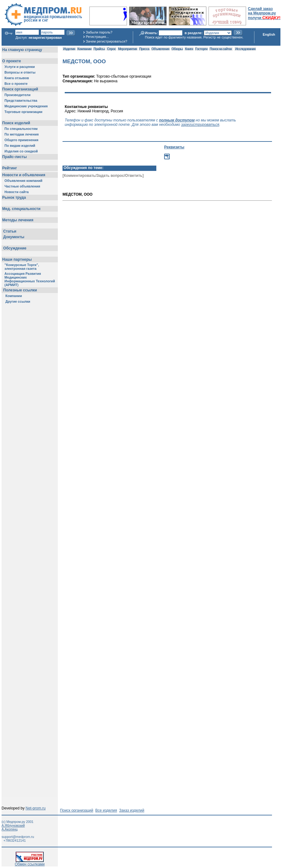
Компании (84, 49)
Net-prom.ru (36, 808)
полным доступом (177, 120)
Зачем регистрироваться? (107, 41)
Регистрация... (97, 37)
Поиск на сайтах (221, 49)
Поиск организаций (77, 810)
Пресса (144, 49)
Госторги (201, 49)
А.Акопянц (10, 829)
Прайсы (99, 49)
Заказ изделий (132, 810)
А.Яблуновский (13, 825)
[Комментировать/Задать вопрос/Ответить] (103, 176)
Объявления (160, 49)
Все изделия (106, 810)
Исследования (245, 49)
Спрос (111, 49)
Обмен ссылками (30, 863)
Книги (189, 49)
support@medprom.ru (18, 837)
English (269, 34)
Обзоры (177, 49)
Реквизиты (174, 147)
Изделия (69, 49)
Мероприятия (128, 49)
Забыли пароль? (99, 32)
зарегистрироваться (200, 125)
